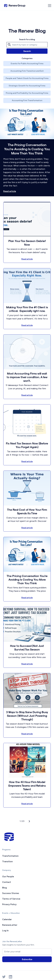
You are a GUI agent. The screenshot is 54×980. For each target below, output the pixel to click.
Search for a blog (27, 39)
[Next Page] (29, 821)
